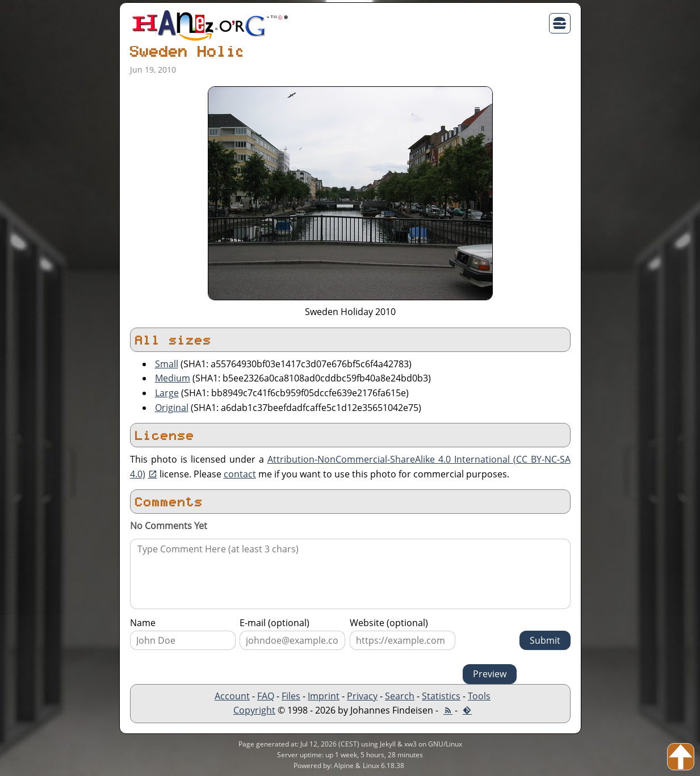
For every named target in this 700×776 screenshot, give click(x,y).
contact (240, 474)
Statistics (441, 696)
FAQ (266, 696)
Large (167, 393)
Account (232, 696)
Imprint (324, 696)
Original (172, 408)
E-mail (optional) (274, 623)
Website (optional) (389, 623)
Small (167, 364)
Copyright (254, 710)
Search (400, 696)
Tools (479, 696)
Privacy (362, 696)
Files (291, 696)
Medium (173, 378)
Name (143, 623)
